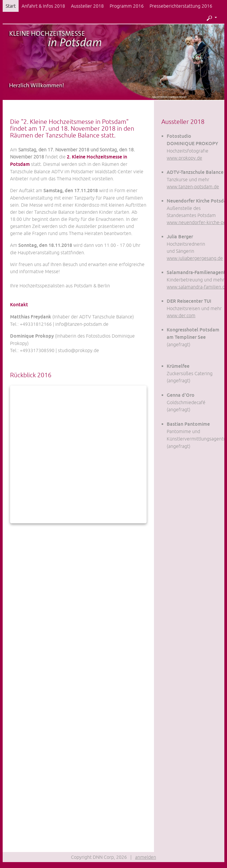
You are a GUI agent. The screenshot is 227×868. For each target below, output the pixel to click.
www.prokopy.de (184, 158)
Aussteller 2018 (87, 6)
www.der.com (181, 315)
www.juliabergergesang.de (195, 258)
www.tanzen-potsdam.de (193, 187)
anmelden (146, 857)
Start (11, 6)
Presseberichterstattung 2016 (181, 6)
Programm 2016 (127, 6)
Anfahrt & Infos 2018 (43, 6)
